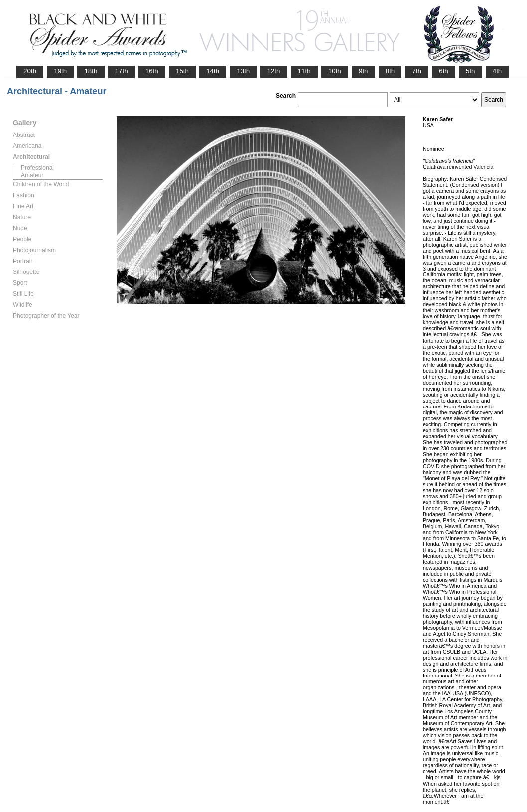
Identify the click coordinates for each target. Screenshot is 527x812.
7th (417, 71)
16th (152, 71)
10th (335, 71)
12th (273, 71)
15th (182, 71)
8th (390, 71)
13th (243, 71)
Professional (37, 168)
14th (213, 71)
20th (30, 71)
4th (497, 71)
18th (91, 71)
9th (363, 71)
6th (444, 71)
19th (60, 71)
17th (122, 71)
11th (304, 71)
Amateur (32, 175)
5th (470, 71)
